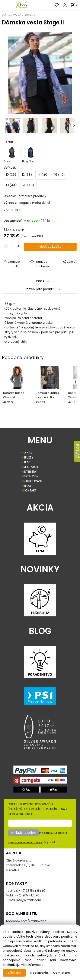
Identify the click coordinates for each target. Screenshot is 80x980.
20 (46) (28, 185)
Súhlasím (14, 973)
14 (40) (43, 175)
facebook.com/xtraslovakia (26, 921)
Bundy (29, 15)
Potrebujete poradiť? (40, 289)
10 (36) (11, 175)
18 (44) (11, 185)
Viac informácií (32, 965)
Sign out (49, 842)
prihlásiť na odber (23, 833)
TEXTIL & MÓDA (12, 15)
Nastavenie (39, 973)
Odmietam (61, 973)
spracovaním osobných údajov (25, 843)
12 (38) (27, 175)
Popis (40, 281)
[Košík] (75, 5)
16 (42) (60, 175)
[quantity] (12, 246)
